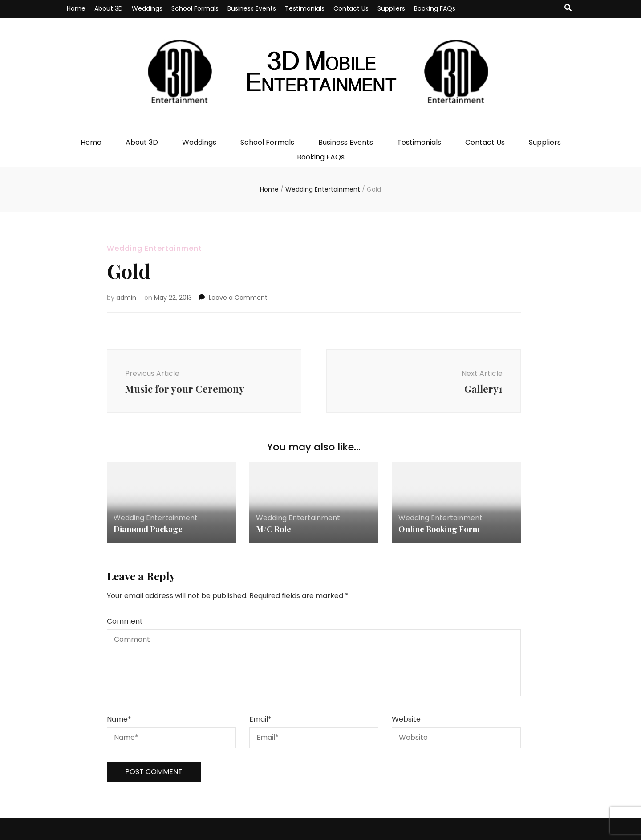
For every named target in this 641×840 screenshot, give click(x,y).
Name (119, 719)
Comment (125, 621)
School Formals (195, 8)
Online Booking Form (439, 529)
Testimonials (305, 8)
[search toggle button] (568, 8)
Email (260, 719)
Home (76, 8)
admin (126, 298)
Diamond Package (148, 529)
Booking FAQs (435, 8)
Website (406, 719)
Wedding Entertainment (154, 248)
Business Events (252, 8)
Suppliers (391, 8)
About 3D (109, 8)
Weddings (147, 8)
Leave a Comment (238, 298)
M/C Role (274, 529)
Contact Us (351, 8)
